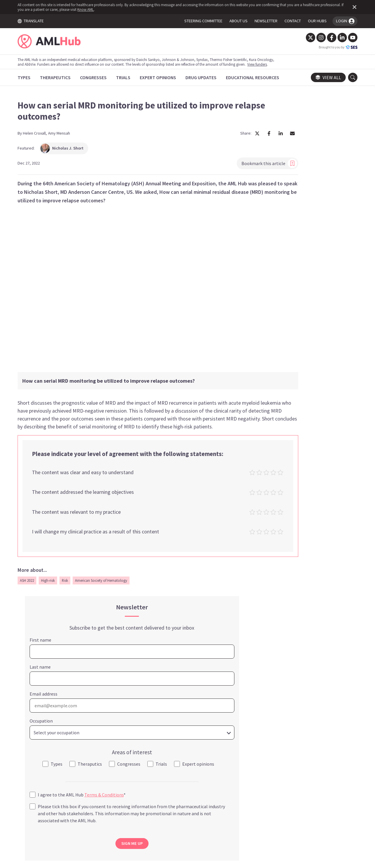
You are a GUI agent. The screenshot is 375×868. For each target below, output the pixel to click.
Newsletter (256, 813)
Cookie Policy (180, 813)
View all (324, 77)
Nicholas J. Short (67, 151)
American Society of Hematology (106, 564)
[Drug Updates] (206, 77)
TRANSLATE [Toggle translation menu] (35, 21)
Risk (70, 564)
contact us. (232, 778)
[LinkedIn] (337, 38)
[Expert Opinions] (163, 77)
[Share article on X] (199, 136)
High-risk (53, 564)
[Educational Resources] (257, 77)
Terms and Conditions (131, 813)
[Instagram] (316, 38)
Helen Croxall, (40, 136)
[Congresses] (98, 77)
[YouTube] (348, 38)
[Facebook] (327, 38)
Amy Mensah (64, 136)
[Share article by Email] (234, 136)
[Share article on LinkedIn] (223, 136)
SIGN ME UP (307, 421)
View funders (262, 64)
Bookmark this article (211, 166)
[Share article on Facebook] (211, 136)
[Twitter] (306, 38)
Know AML (114, 9)
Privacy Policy (219, 813)
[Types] (29, 77)
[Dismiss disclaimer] (349, 7)
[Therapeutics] (60, 77)
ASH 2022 (32, 564)
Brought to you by (333, 47)
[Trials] (128, 77)
